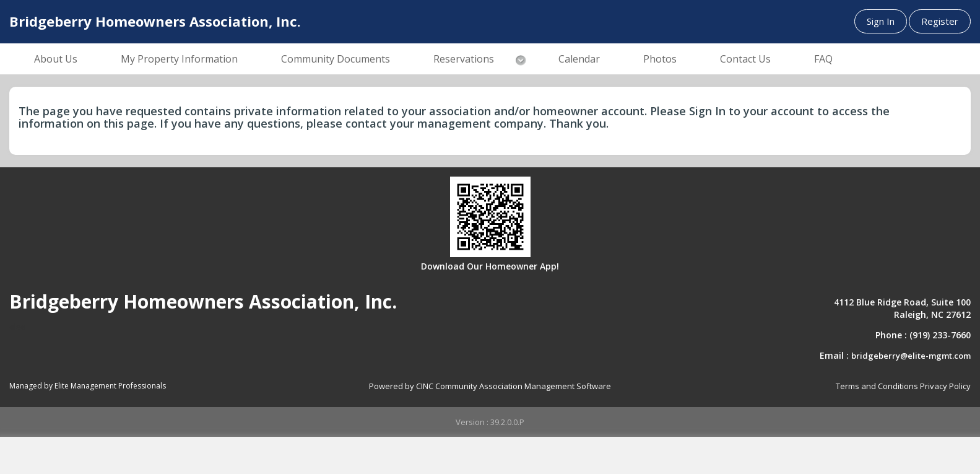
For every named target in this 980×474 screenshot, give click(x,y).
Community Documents (336, 59)
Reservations (464, 59)
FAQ (823, 59)
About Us (56, 59)
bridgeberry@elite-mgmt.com (911, 356)
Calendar (579, 59)
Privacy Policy (945, 386)
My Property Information (179, 59)
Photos (660, 59)
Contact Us (745, 59)
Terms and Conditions (877, 386)
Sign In (881, 21)
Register (940, 21)
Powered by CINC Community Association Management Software (490, 386)
